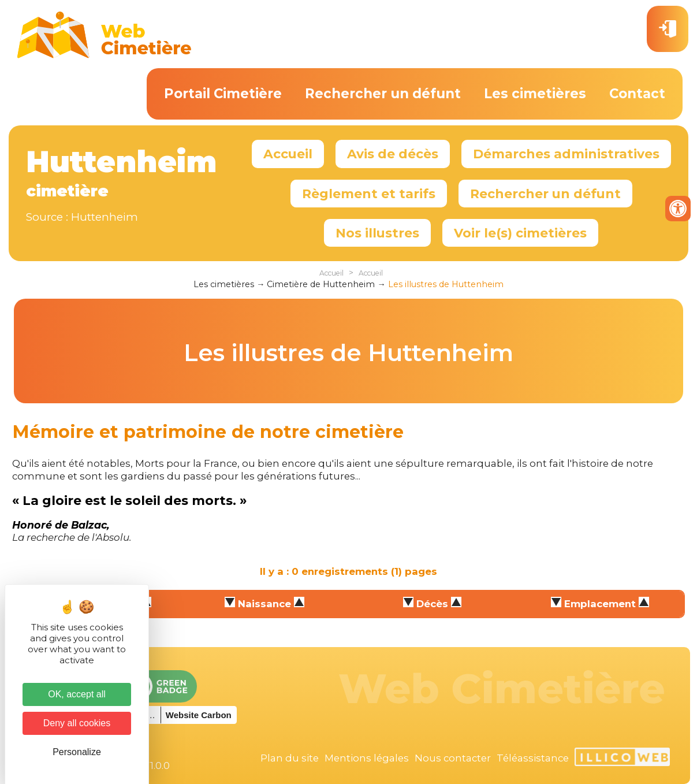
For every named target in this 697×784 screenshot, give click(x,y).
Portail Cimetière (223, 94)
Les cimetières (535, 94)
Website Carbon (199, 715)
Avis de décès (393, 154)
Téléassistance (533, 758)
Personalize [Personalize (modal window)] (77, 752)
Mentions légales (367, 758)
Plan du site (290, 758)
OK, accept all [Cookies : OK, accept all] (77, 694)
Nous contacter (453, 758)
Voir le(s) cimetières (520, 233)
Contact (637, 94)
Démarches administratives (566, 154)
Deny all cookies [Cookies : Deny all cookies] (77, 723)
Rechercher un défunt (383, 94)
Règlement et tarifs (369, 194)
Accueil (288, 154)
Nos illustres (377, 233)
